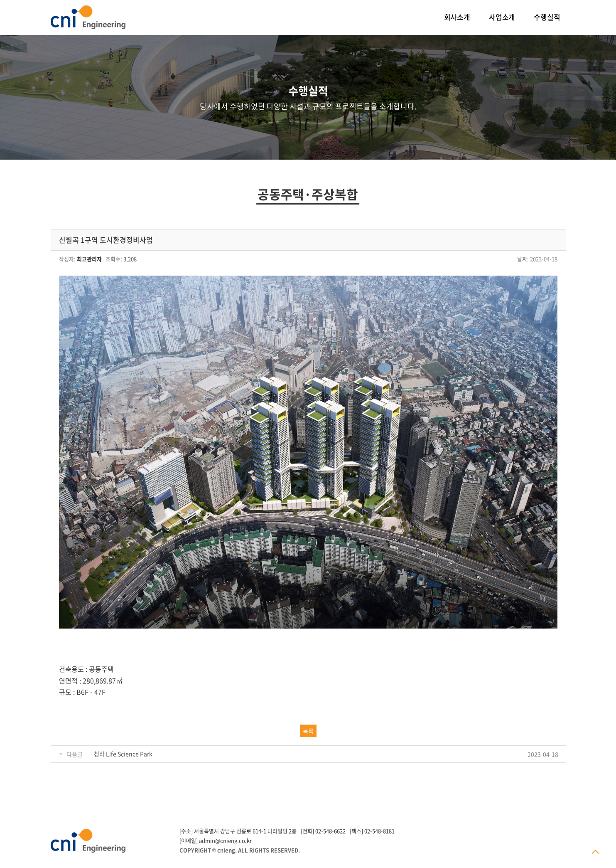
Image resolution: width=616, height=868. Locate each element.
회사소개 (457, 17)
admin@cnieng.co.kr (225, 840)
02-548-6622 (330, 831)
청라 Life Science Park (123, 754)
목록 (308, 731)
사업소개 (502, 17)
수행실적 (547, 17)
